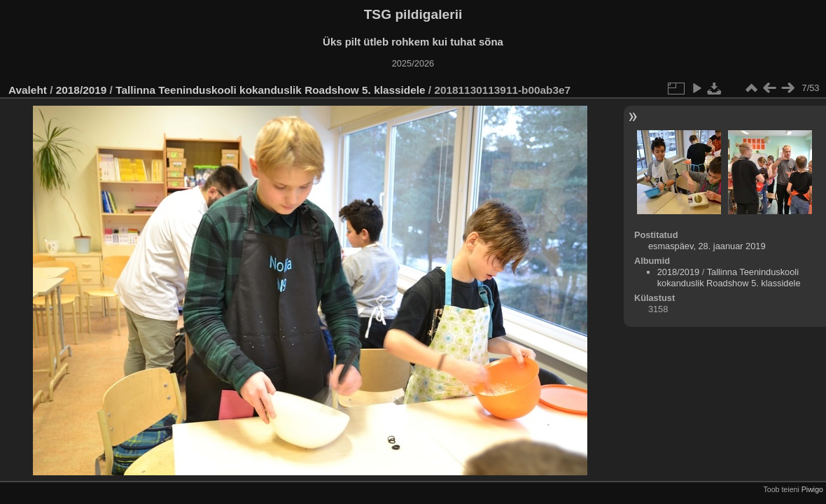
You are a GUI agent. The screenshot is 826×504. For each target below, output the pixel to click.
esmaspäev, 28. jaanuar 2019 (707, 246)
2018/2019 (82, 90)
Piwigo (812, 489)
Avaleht (28, 90)
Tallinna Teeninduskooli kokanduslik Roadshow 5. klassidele (270, 90)
